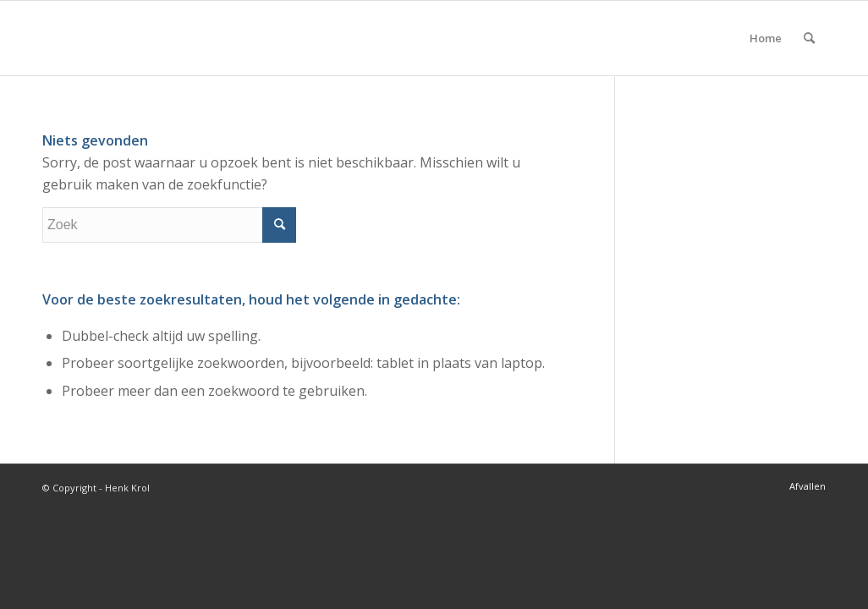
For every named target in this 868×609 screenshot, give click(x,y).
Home (766, 38)
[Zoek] (809, 38)
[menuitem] (809, 38)
